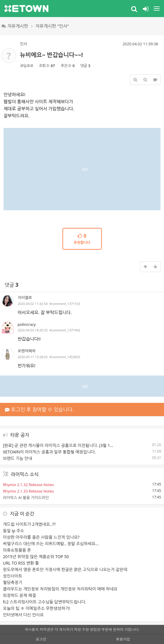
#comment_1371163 (65, 304)
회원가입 (123, 639)
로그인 (41, 639)
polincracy (27, 324)
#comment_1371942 (65, 330)
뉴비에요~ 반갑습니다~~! (51, 55)
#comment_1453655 (65, 357)
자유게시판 (15, 26)
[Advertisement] (82, 169)
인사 (23, 44)
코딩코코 (27, 66)
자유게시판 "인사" (52, 26)
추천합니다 (82, 239)
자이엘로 (25, 298)
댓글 (12, 285)
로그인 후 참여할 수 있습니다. (39, 409)
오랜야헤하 (27, 351)
